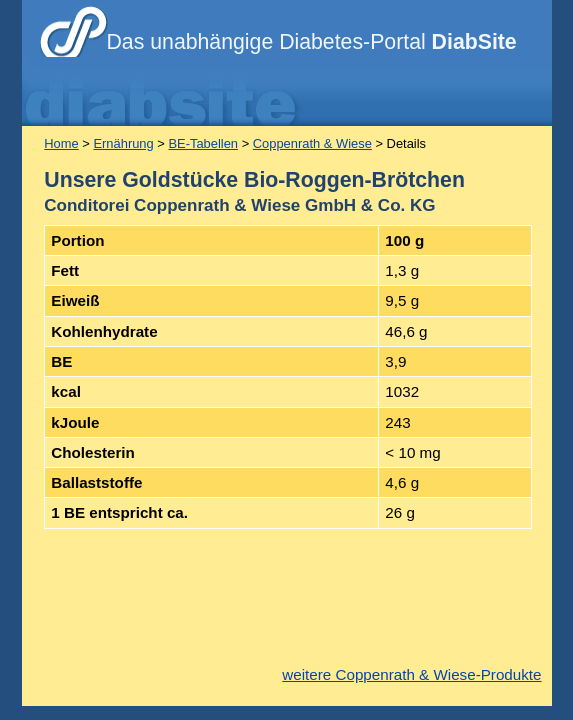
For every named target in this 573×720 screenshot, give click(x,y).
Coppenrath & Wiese (312, 143)
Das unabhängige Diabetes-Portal (312, 42)
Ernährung (123, 143)
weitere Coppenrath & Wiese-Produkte (411, 674)
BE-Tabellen (203, 143)
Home (61, 143)
